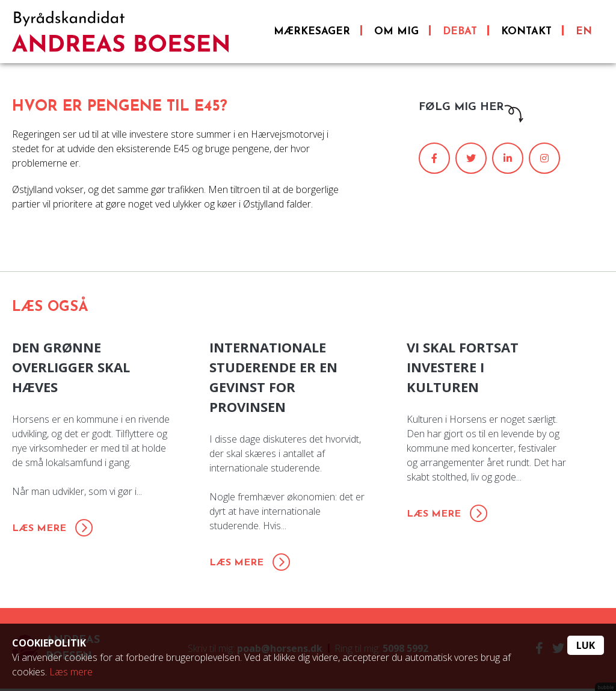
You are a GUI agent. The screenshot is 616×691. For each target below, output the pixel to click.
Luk (586, 645)
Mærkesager (312, 33)
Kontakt (526, 33)
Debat (460, 33)
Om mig (396, 33)
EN (584, 33)
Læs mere (71, 672)
